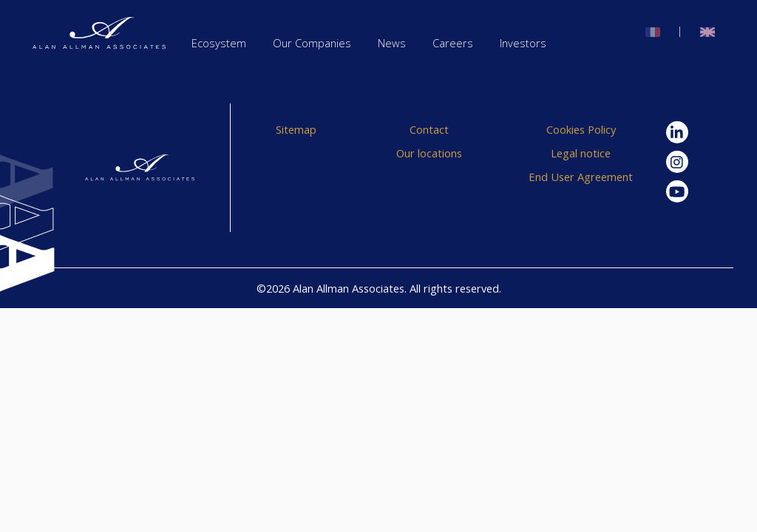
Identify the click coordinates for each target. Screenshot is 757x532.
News (392, 43)
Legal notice (581, 153)
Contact (429, 129)
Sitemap (296, 129)
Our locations (429, 153)
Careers (453, 43)
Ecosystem (219, 43)
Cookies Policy (581, 129)
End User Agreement (581, 177)
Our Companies (312, 43)
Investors (523, 43)
